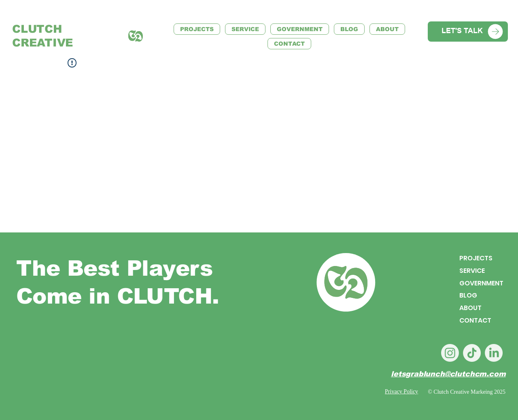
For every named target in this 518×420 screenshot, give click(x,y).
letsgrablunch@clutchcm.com (448, 374)
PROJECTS (476, 258)
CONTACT (475, 320)
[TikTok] (472, 353)
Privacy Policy (401, 392)
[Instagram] (450, 353)
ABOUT (470, 308)
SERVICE (472, 270)
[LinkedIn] (494, 353)
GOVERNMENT (481, 283)
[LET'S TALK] (468, 32)
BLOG (468, 295)
